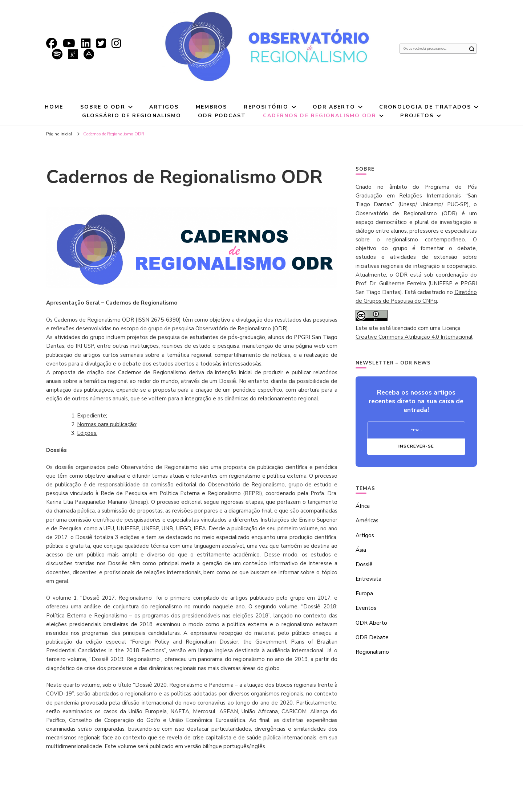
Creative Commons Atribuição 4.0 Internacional (414, 337)
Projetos (417, 116)
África (363, 506)
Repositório (266, 107)
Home (54, 107)
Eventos (366, 608)
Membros (212, 107)
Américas (367, 521)
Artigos (164, 107)
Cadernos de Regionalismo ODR (320, 116)
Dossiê (364, 564)
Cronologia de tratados (425, 107)
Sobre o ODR (103, 107)
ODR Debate (372, 637)
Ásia (361, 550)
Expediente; (92, 416)
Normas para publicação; (107, 424)
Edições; (87, 433)
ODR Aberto (334, 107)
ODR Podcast (222, 116)
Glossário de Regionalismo (132, 116)
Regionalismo (372, 652)
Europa (364, 593)
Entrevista (368, 579)
